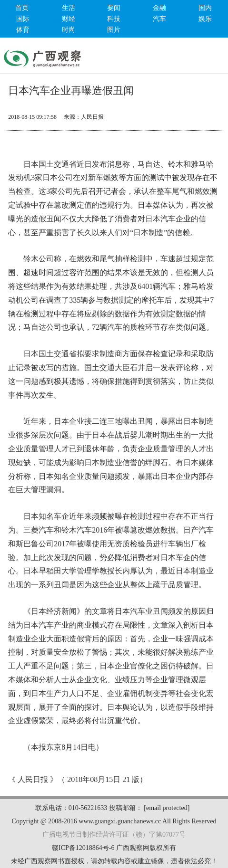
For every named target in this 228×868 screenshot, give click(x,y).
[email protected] (167, 808)
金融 (159, 8)
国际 (23, 19)
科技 (114, 19)
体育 (23, 30)
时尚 (69, 30)
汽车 (159, 19)
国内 (205, 8)
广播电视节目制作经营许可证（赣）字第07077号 (114, 835)
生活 (69, 8)
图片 (114, 30)
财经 (69, 19)
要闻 (114, 8)
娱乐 (205, 19)
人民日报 (92, 117)
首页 (22, 8)
